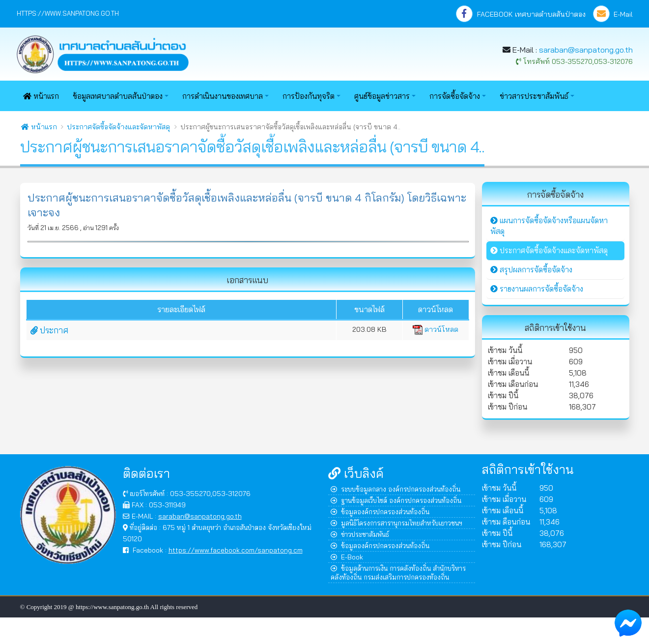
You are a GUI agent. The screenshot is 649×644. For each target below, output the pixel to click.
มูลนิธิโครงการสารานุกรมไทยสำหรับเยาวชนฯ (396, 523)
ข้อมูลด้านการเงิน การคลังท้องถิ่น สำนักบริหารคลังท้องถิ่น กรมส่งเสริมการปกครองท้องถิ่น (398, 572)
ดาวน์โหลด (436, 329)
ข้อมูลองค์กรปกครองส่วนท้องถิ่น (380, 512)
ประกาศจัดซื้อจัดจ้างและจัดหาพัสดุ (118, 127)
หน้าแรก (41, 96)
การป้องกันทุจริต (309, 96)
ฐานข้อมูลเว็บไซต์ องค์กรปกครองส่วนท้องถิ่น (396, 500)
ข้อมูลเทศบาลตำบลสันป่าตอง (118, 96)
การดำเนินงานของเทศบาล (223, 96)
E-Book (347, 557)
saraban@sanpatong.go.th (586, 50)
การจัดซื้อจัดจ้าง (455, 96)
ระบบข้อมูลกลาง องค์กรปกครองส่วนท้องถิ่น (395, 489)
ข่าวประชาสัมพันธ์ (360, 534)
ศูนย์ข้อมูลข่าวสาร (382, 96)
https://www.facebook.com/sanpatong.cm (236, 550)
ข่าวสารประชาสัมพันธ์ (534, 96)
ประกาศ (49, 330)
